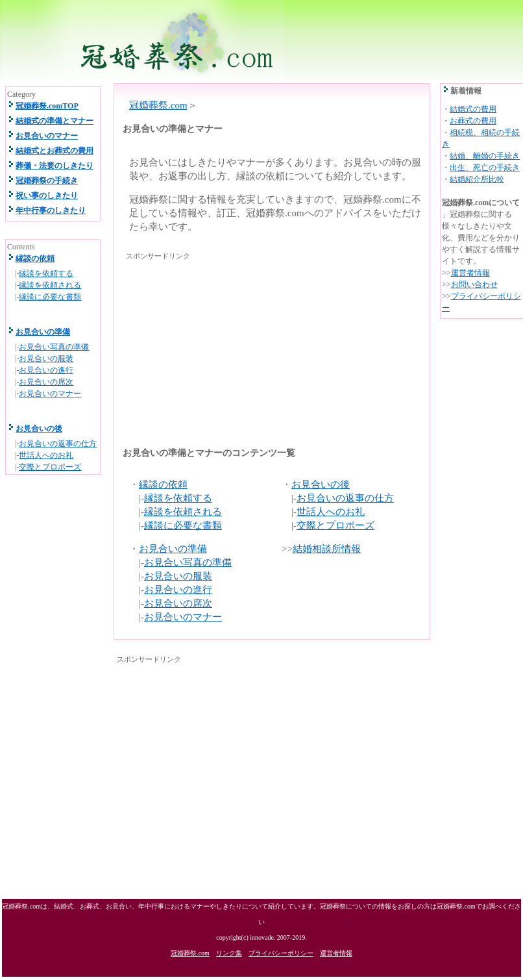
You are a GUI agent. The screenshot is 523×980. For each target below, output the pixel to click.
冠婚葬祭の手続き (47, 181)
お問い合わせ (474, 284)
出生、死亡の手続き (485, 168)
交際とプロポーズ (335, 525)
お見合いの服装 (178, 576)
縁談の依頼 (163, 484)
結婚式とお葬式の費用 (55, 151)
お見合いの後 (321, 484)
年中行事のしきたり (51, 210)
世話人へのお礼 (331, 512)
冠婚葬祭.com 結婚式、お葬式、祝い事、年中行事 (261, 40)
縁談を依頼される (183, 512)
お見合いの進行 (178, 590)
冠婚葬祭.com (158, 105)
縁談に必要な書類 (183, 525)
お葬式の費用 (473, 121)
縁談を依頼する (178, 498)
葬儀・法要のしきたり (55, 166)
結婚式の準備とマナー (55, 121)
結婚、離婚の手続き (485, 156)
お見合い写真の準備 (188, 562)
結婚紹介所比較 (477, 179)
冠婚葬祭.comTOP (47, 106)
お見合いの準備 (173, 549)
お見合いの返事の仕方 (345, 498)
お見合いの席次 (178, 603)
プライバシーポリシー (281, 953)
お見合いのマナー (183, 617)
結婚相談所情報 (327, 549)
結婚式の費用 (473, 109)
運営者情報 (470, 273)
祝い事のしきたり (47, 195)
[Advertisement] (231, 344)
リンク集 (229, 953)
